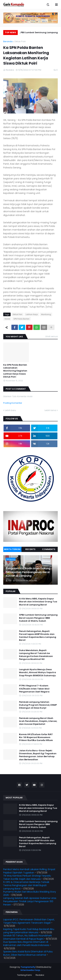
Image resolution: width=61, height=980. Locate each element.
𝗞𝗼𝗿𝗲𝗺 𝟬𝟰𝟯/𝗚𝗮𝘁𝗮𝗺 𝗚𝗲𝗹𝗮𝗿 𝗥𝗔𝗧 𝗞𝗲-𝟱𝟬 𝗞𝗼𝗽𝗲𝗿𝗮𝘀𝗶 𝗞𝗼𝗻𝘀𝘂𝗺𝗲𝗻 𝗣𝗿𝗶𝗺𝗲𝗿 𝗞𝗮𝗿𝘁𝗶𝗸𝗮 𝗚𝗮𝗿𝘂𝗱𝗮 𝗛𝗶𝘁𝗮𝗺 (36, 737)
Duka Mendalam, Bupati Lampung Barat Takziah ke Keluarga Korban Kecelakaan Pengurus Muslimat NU (36, 655)
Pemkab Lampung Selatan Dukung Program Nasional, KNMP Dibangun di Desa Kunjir (38, 705)
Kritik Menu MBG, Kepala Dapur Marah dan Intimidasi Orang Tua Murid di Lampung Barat (38, 602)
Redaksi (40, 975)
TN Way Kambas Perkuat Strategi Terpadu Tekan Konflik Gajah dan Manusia (27, 877)
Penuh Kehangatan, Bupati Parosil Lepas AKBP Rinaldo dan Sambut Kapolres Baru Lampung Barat (38, 636)
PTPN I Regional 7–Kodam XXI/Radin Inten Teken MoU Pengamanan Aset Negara (34, 689)
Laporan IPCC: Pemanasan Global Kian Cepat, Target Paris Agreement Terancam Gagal (29, 921)
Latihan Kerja (32, 314)
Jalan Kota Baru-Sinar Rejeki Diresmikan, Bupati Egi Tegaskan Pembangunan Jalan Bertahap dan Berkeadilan (38, 755)
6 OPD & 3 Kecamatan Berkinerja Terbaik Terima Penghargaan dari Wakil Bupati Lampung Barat (26, 885)
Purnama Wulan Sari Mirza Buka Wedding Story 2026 (30, 893)
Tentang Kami (24, 975)
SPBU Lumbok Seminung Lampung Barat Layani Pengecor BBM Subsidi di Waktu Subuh (38, 33)
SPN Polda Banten (21, 319)
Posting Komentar (13, 403)
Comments (49, 549)
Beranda (8, 41)
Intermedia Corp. (31, 970)
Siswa (7, 319)
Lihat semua (52, 336)
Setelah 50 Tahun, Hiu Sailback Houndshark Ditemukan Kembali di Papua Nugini (27, 937)
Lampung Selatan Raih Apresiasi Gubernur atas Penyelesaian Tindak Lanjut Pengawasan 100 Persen (30, 901)
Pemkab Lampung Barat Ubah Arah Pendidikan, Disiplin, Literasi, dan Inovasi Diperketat (38, 721)
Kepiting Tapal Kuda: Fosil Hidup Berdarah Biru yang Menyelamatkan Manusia (29, 931)
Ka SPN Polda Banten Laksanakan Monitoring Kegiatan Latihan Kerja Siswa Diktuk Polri (15, 371)
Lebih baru (10, 410)
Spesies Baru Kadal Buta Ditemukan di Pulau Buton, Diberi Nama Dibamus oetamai (28, 953)
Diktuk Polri (20, 41)
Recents (30, 549)
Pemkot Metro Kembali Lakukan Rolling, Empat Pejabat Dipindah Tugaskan (29, 871)
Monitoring (46, 314)
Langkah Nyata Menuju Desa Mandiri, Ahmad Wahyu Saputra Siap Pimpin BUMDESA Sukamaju (37, 672)
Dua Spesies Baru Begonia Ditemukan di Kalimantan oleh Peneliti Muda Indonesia (26, 944)
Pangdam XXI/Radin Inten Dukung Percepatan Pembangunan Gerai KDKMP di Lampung (28, 572)
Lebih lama (50, 410)
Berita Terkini (12, 549)
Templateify (28, 967)
